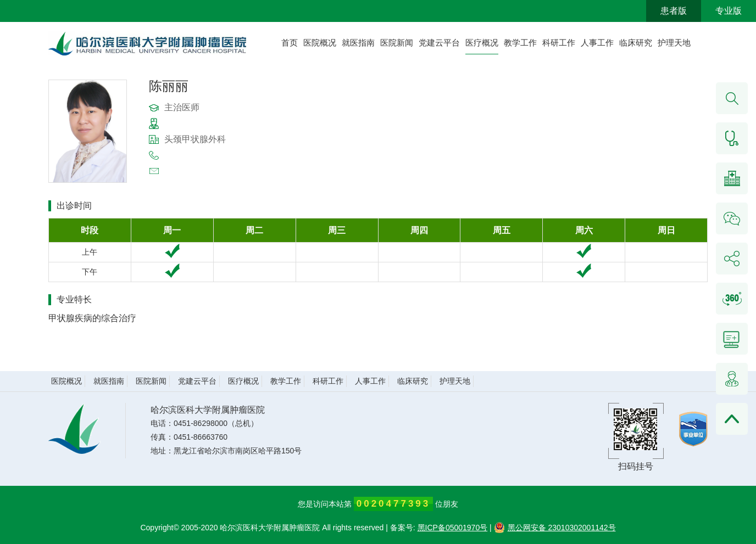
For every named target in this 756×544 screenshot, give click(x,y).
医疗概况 (482, 43)
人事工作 (597, 43)
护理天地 (674, 43)
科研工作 (559, 43)
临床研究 (636, 43)
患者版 (674, 11)
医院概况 (320, 43)
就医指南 (358, 43)
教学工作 (520, 43)
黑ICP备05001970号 (453, 528)
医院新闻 (397, 43)
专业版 (729, 11)
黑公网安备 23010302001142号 (555, 528)
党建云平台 (439, 43)
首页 (290, 43)
